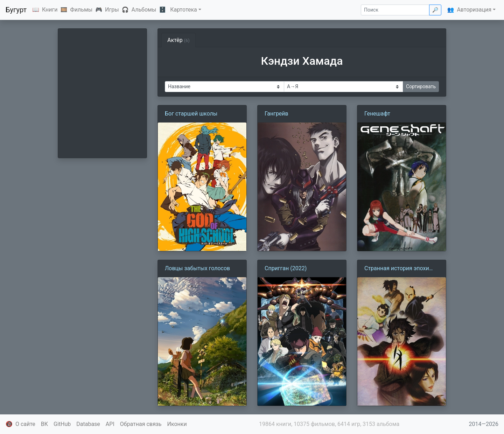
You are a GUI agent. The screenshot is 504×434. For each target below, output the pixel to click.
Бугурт (16, 10)
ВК (44, 424)
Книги (50, 10)
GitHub (62, 424)
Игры (112, 10)
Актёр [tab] (178, 40)
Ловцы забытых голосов (197, 268)
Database (88, 424)
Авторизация (474, 10)
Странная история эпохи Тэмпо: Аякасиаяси (397, 269)
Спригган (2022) (286, 268)
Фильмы (81, 10)
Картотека (184, 10)
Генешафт (377, 114)
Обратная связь (141, 424)
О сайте (25, 424)
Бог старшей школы (191, 114)
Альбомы (144, 10)
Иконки (177, 424)
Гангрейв (276, 114)
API (110, 424)
